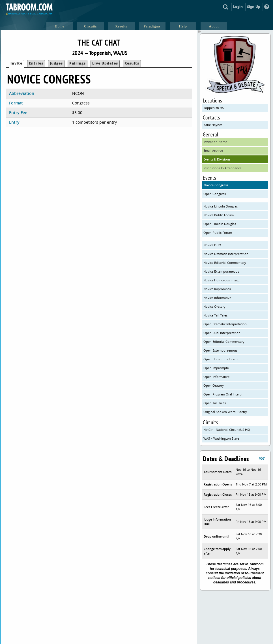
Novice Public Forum (219, 215)
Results (132, 63)
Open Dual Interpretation (222, 333)
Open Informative (216, 377)
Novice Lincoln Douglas (221, 206)
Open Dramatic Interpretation (225, 324)
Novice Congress (216, 185)
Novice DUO (212, 245)
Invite (16, 63)
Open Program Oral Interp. (223, 394)
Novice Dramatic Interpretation (226, 254)
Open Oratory (214, 385)
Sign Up (254, 7)
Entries (36, 63)
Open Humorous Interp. (221, 359)
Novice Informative (217, 298)
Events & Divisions (217, 159)
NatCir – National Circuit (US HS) (227, 430)
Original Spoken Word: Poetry (225, 412)
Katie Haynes (213, 125)
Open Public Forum (218, 233)
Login (238, 7)
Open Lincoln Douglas (220, 224)
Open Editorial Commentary (224, 342)
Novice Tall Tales (215, 315)
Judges (56, 63)
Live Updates (105, 63)
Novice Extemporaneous (221, 271)
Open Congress (215, 194)
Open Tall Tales (215, 403)
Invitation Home (215, 142)
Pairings (78, 63)
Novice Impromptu (217, 289)
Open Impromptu (216, 368)
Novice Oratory (214, 306)
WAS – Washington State (221, 438)
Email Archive (213, 150)
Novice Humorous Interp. (222, 280)
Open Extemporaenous (220, 350)
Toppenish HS (214, 108)
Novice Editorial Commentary (225, 263)
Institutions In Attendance (222, 168)
